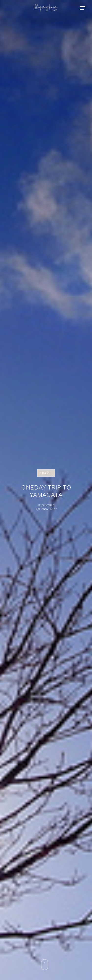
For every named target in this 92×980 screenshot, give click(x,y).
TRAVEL (46, 473)
